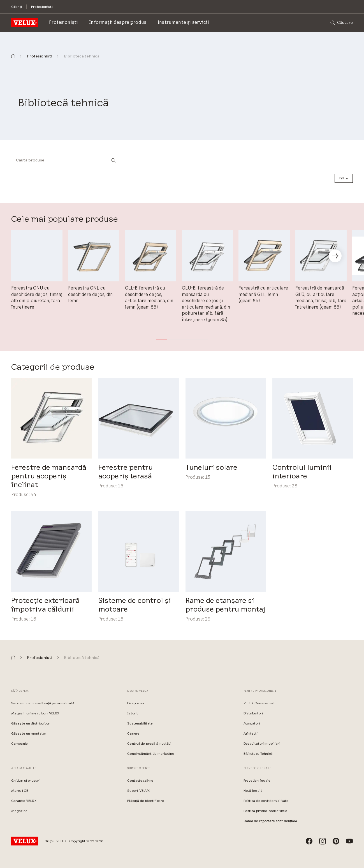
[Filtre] (344, 178)
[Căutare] (342, 23)
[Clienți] (17, 7)
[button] (13, 56)
